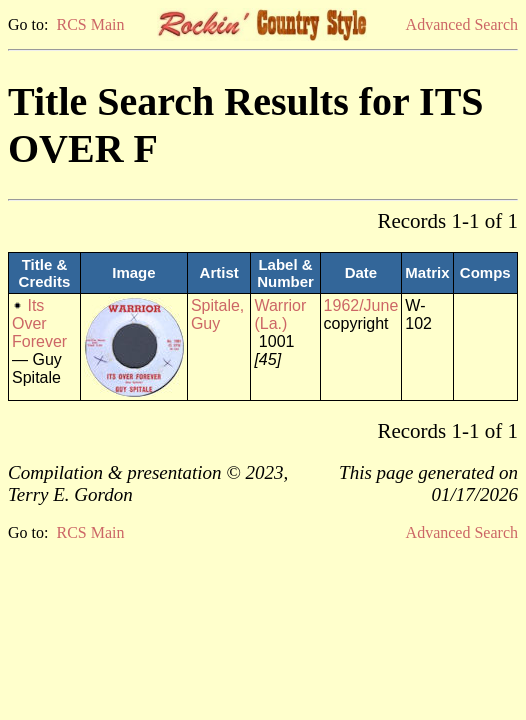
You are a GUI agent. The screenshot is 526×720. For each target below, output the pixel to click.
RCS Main (90, 24)
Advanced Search (462, 24)
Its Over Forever (39, 323)
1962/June (361, 305)
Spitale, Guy (217, 314)
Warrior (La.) (280, 314)
